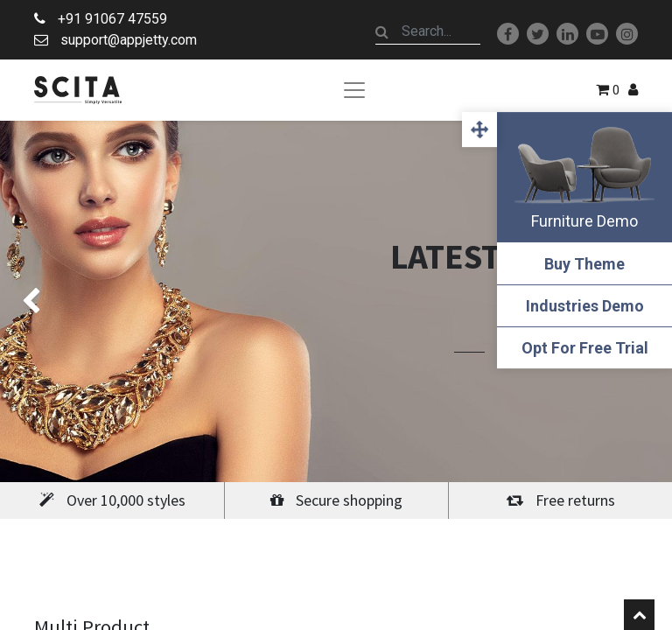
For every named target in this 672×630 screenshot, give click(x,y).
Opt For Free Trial (585, 348)
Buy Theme (584, 264)
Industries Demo (585, 306)
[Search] (382, 31)
